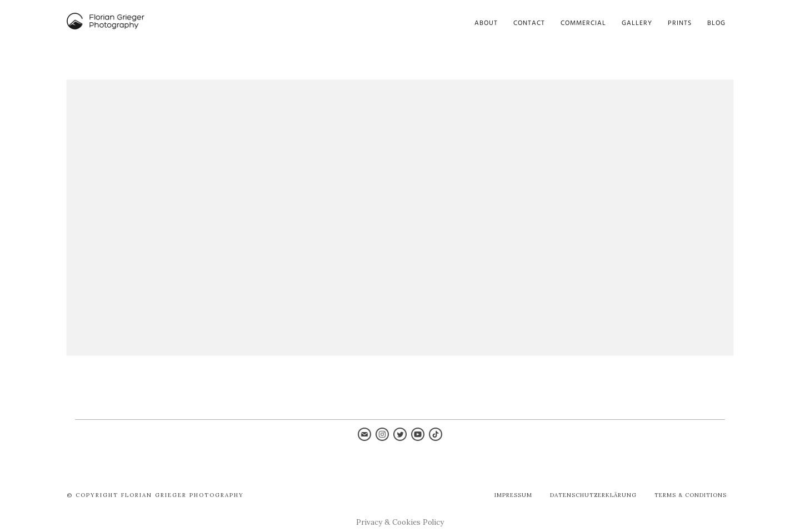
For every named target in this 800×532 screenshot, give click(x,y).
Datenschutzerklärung (593, 495)
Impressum (513, 495)
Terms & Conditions (691, 495)
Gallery (637, 23)
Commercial (583, 23)
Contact (529, 23)
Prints (680, 23)
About (486, 23)
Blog (716, 23)
